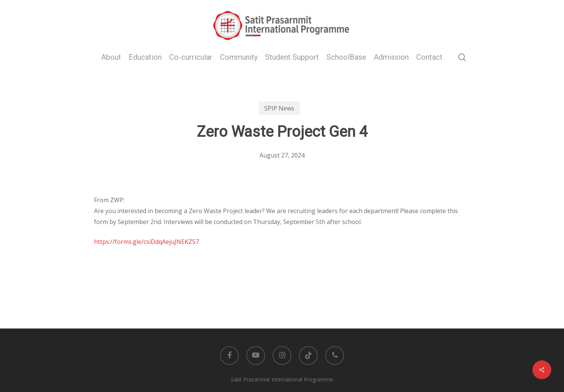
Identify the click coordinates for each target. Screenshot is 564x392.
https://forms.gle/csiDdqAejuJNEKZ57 (146, 242)
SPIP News (279, 108)
